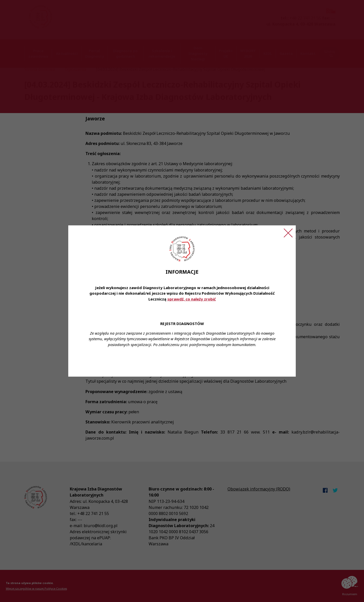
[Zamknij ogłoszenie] (288, 233)
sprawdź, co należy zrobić (192, 299)
